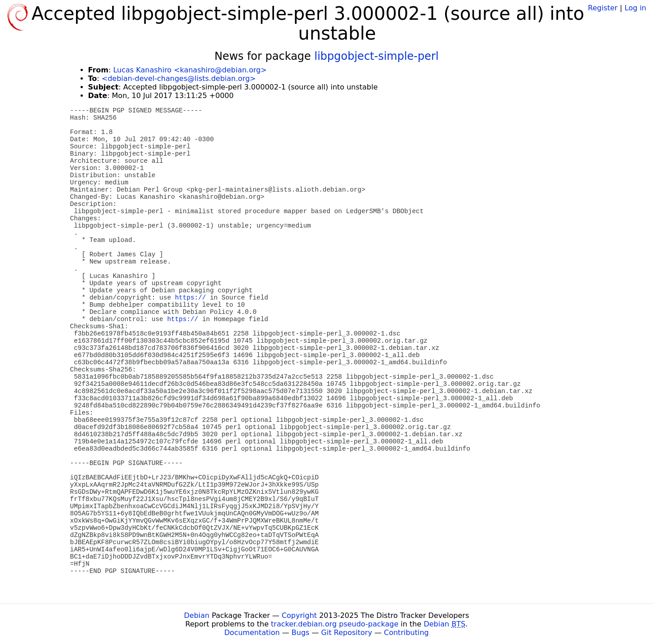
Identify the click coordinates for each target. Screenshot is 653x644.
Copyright (299, 615)
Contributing (406, 633)
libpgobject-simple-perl (376, 56)
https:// (191, 298)
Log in (635, 8)
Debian (197, 615)
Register (603, 8)
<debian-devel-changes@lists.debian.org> (179, 78)
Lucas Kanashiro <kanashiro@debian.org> (190, 70)
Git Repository (347, 633)
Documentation (252, 633)
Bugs (301, 633)
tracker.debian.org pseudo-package (335, 624)
